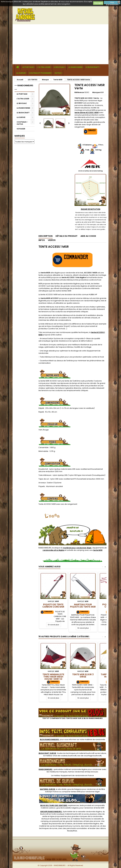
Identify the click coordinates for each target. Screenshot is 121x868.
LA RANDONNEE (75, 67)
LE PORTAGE (28, 67)
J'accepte (98, 3)
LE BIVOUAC (59, 67)
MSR (102, 92)
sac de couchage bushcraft (89, 756)
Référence (79, 92)
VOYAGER (21, 129)
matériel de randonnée (95, 739)
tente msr (66, 819)
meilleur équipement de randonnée (69, 775)
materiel (92, 753)
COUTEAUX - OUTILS (22, 123)
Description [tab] (46, 236)
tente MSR (100, 808)
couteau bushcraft (68, 756)
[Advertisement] (61, 44)
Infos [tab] (42, 240)
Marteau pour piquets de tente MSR (83, 606)
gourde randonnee (74, 821)
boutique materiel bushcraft (69, 814)
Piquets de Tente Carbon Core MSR (53, 606)
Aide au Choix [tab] (88, 236)
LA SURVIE (21, 73)
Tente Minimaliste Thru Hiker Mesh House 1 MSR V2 (53, 677)
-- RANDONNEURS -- (24, 87)
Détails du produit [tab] (66, 236)
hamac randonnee (76, 772)
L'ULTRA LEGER (44, 67)
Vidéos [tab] (52, 240)
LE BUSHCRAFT (92, 67)
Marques (20, 136)
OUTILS (58, 73)
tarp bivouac (93, 772)
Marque (96, 92)
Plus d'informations (112, 3)
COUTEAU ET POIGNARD (40, 73)
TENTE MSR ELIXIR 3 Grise (83, 676)
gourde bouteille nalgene (67, 808)
